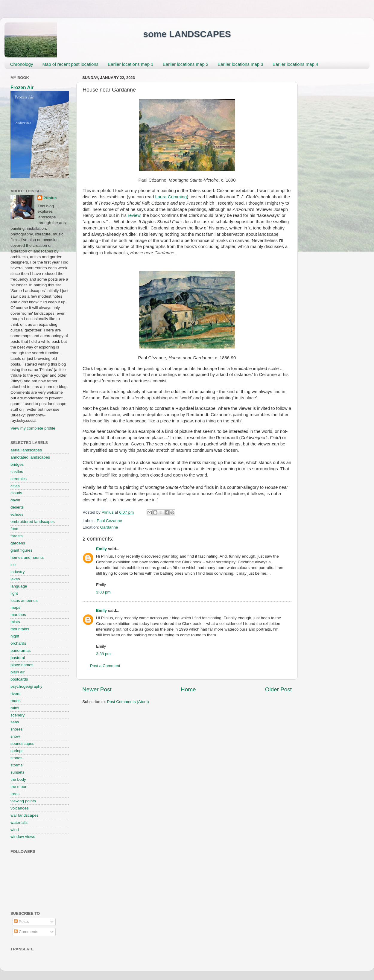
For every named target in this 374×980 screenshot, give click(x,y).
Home (188, 689)
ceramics (19, 479)
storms (17, 765)
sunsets (18, 772)
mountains (20, 629)
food (14, 529)
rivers (15, 694)
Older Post (278, 689)
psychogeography (26, 686)
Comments (26, 932)
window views (23, 837)
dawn (15, 500)
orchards (18, 643)
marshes (18, 615)
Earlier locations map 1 (131, 64)
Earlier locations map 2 (186, 64)
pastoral (18, 658)
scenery (18, 715)
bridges (17, 464)
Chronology (22, 64)
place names (22, 665)
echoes (17, 514)
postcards (19, 679)
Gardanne (109, 527)
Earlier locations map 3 (240, 64)
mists (15, 622)
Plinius (50, 198)
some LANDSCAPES (187, 34)
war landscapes (25, 815)
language (19, 586)
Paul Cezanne (109, 521)
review (134, 215)
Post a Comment (105, 666)
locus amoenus (24, 601)
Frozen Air (22, 87)
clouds (16, 493)
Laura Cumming (171, 197)
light (14, 593)
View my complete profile (33, 428)
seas (15, 722)
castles (17, 472)
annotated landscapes (30, 457)
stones (16, 758)
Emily (101, 549)
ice (13, 565)
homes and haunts (27, 557)
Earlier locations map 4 (295, 64)
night (15, 636)
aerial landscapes (26, 450)
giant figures (22, 550)
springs (17, 751)
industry (18, 572)
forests (17, 536)
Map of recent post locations (70, 64)
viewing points (23, 801)
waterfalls (19, 822)
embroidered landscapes (33, 522)
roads (16, 701)
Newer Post (97, 689)
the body (18, 779)
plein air (18, 672)
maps (15, 607)
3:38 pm (103, 654)
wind (15, 830)
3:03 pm (103, 592)
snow (15, 736)
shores (17, 729)
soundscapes (22, 744)
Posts (22, 922)
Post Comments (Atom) (128, 702)
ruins (15, 708)
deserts (17, 507)
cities (15, 486)
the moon (19, 787)
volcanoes (20, 808)
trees (15, 794)
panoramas (21, 650)
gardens (18, 543)
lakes (15, 579)
